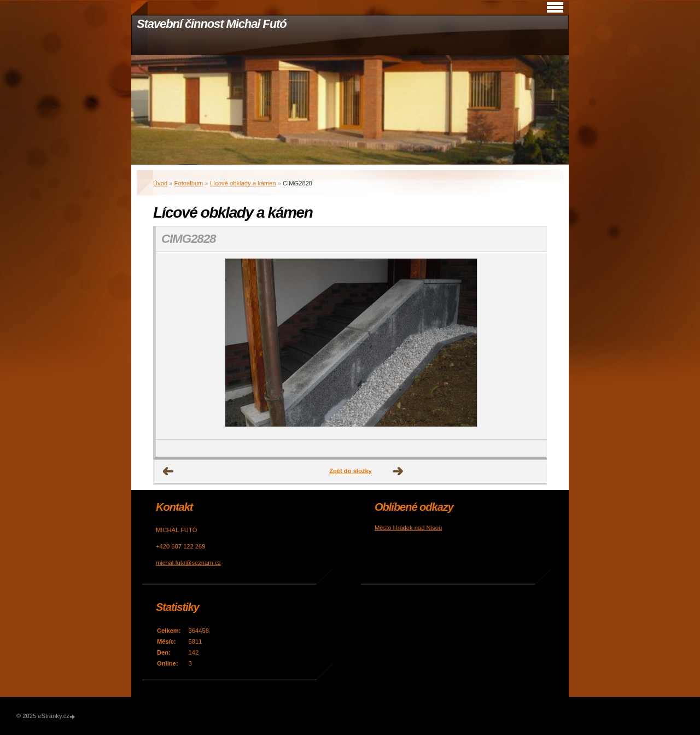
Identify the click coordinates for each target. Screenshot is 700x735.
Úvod (160, 183)
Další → (398, 471)
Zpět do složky (351, 471)
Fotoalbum (189, 183)
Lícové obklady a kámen (243, 183)
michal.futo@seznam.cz (188, 563)
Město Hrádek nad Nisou (408, 528)
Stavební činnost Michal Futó (212, 24)
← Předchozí (168, 471)
